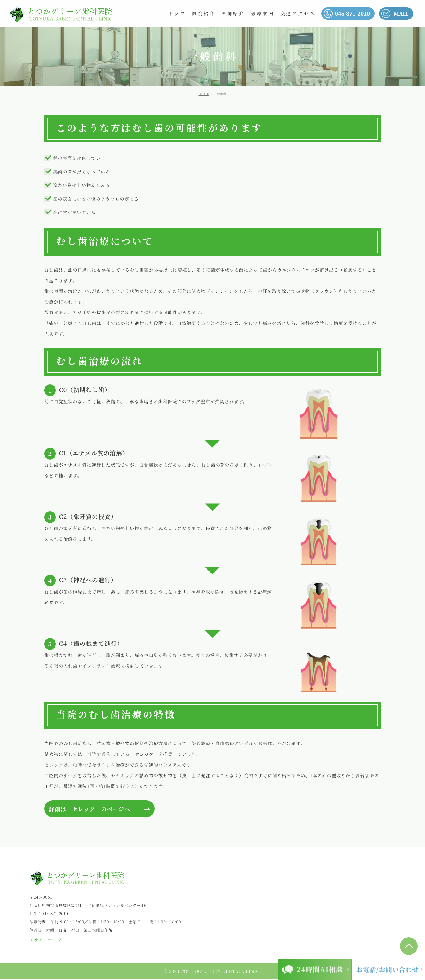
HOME (204, 94)
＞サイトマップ (46, 940)
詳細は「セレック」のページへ (92, 809)
